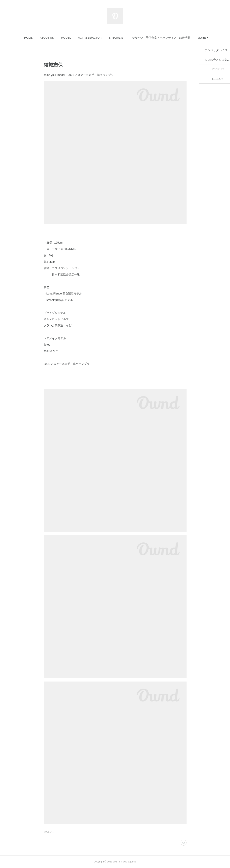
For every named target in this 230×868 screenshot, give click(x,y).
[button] (28, 38)
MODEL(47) (49, 832)
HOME (28, 38)
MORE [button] (202, 38)
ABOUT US (47, 38)
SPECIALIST (117, 38)
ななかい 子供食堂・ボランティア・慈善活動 (161, 38)
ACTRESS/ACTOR (90, 38)
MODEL (66, 38)
